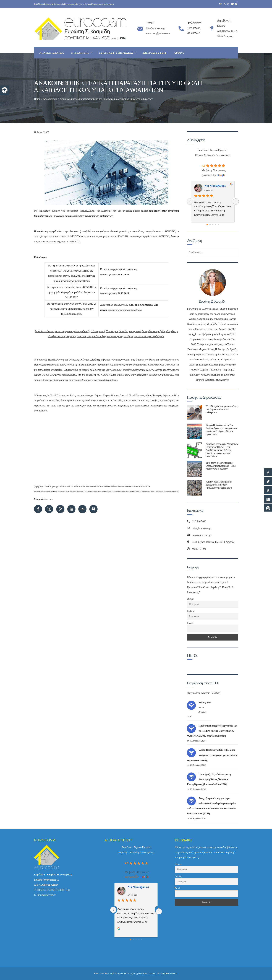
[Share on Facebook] (38, 509)
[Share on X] (49, 509)
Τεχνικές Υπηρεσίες (117, 53)
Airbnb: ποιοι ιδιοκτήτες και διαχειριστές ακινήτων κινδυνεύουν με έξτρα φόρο (219, 485)
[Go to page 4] (219, 225)
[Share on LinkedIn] (71, 509)
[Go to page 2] (213, 225)
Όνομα (190, 599)
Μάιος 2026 (205, 702)
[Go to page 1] (210, 225)
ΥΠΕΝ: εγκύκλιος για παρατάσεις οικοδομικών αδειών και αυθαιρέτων (222, 409)
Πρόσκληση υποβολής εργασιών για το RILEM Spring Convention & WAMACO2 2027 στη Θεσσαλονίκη (212, 731)
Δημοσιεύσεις (155, 53)
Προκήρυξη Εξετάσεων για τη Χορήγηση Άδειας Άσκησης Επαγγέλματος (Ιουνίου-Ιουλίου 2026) (209, 779)
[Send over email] (82, 509)
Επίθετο (191, 611)
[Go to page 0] (207, 225)
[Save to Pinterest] (60, 509)
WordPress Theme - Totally (150, 973)
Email (190, 623)
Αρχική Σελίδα (52, 53)
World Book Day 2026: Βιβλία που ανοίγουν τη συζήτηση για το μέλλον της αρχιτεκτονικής (212, 755)
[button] (5, 90)
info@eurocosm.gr (46, 895)
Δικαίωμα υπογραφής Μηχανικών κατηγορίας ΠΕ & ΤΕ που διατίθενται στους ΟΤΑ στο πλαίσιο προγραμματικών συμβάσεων (222, 450)
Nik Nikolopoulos (215, 186)
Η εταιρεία (81, 53)
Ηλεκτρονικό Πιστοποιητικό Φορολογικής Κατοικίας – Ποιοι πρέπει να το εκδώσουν (221, 466)
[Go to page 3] (216, 225)
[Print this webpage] (93, 509)
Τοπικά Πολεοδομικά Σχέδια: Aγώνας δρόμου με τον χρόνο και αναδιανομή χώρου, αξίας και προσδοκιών (221, 429)
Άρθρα (179, 53)
